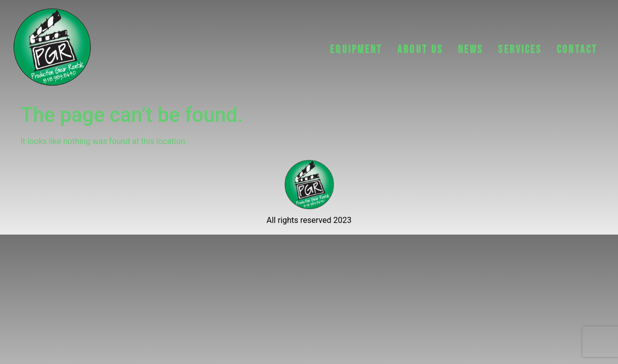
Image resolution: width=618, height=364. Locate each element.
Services (520, 50)
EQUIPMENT (356, 50)
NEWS (470, 50)
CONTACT (577, 50)
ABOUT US (420, 50)
